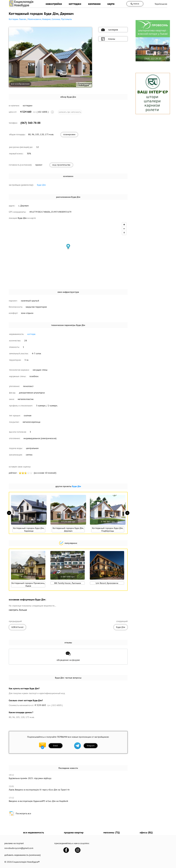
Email (55, 746)
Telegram (91, 746)
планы (108, 39)
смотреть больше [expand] (18, 610)
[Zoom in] (124, 225)
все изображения (20, 84)
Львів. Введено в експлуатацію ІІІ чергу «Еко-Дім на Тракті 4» (39, 790)
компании (94, 4)
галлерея (110, 30)
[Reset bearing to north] (124, 233)
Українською (161, 4)
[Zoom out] (124, 229)
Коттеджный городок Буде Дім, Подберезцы (108, 529)
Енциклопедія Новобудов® (26, 862)
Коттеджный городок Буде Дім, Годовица (29, 529)
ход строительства (61, 165)
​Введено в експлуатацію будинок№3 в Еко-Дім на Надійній (38, 801)
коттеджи (75, 4)
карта (111, 4)
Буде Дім (41, 185)
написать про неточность (70, 112)
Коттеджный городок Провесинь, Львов (28, 584)
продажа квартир (74, 832)
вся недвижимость (34, 832)
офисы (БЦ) (146, 832)
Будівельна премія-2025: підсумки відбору (30, 778)
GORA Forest (17, 627)
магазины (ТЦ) (112, 832)
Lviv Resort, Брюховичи (107, 583)
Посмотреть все (20, 813)
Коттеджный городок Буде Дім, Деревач (68, 529)
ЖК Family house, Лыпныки (68, 583)
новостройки (54, 4)
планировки (69, 134)
